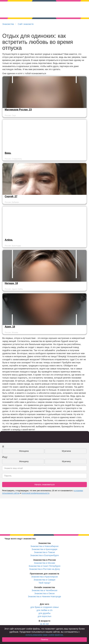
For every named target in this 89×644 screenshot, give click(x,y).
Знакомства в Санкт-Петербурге (44, 566)
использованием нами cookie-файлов (44, 635)
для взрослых (44, 616)
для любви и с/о (44, 610)
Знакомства (8, 24)
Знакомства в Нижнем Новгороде (44, 596)
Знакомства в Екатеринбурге (44, 555)
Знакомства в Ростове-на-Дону (44, 569)
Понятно (44, 640)
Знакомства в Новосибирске (45, 546)
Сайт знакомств (26, 24)
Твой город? (44, 583)
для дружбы (44, 613)
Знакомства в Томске (44, 552)
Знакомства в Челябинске (44, 590)
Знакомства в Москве (44, 563)
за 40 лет (44, 624)
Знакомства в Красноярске (44, 577)
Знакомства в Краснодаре (44, 549)
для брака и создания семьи (44, 607)
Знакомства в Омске (44, 593)
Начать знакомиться (45, 485)
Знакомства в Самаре (44, 580)
